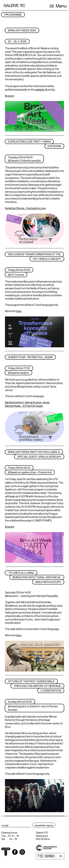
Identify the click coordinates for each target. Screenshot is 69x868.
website (40, 89)
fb (46, 89)
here (19, 311)
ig (54, 89)
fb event (10, 96)
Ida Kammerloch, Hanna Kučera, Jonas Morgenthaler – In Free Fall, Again (27, 404)
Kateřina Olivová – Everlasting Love (25, 208)
